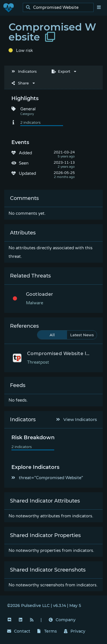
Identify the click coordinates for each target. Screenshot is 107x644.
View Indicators (77, 419)
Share (20, 83)
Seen (24, 163)
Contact (19, 631)
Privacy (75, 631)
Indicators (24, 71)
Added (25, 153)
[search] (60, 8)
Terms (47, 631)
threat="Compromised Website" (47, 478)
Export (61, 71)
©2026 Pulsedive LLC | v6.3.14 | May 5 (44, 605)
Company (62, 620)
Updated (27, 173)
